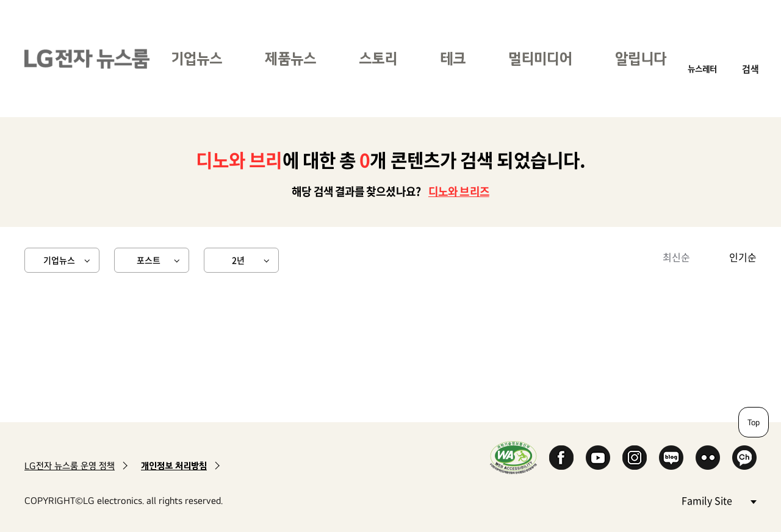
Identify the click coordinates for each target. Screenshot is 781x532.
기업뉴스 (196, 58)
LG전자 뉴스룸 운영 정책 (70, 466)
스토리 (378, 58)
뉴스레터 (702, 69)
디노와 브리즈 (459, 191)
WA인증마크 (513, 457)
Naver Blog (671, 458)
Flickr (708, 458)
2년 (238, 260)
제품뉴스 (290, 58)
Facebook (561, 458)
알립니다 (641, 58)
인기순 (743, 257)
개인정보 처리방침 (174, 466)
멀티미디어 (540, 58)
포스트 (149, 260)
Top (754, 422)
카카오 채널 (744, 458)
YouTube (598, 458)
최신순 (676, 257)
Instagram (635, 458)
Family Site (719, 500)
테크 (453, 58)
